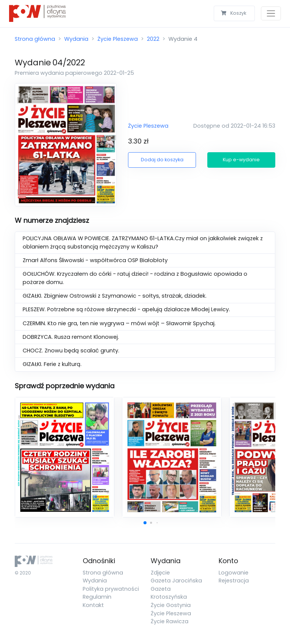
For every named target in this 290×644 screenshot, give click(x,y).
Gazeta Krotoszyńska (169, 593)
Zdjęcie (160, 573)
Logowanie (234, 573)
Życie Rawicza (170, 621)
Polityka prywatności (111, 589)
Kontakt (93, 605)
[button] (145, 523)
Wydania (76, 39)
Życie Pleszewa (118, 39)
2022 (153, 39)
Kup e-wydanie (241, 160)
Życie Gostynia (171, 605)
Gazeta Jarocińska (176, 581)
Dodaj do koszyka (162, 160)
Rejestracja (234, 581)
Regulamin (97, 597)
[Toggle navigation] (271, 13)
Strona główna (35, 39)
